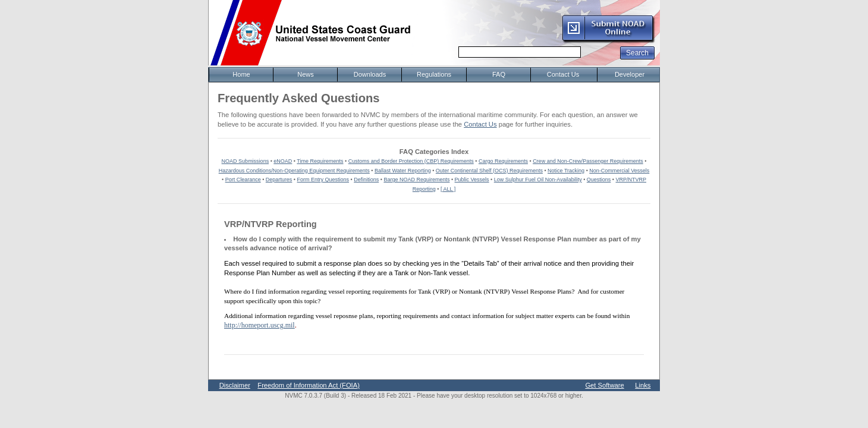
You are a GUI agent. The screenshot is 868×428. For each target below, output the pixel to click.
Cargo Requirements (503, 161)
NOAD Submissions (246, 161)
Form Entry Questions (323, 180)
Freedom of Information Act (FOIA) (309, 385)
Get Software (604, 385)
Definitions (366, 180)
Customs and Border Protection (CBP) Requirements (411, 161)
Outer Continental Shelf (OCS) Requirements (489, 171)
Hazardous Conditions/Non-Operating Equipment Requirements (294, 171)
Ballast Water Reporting (403, 171)
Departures (279, 180)
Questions (599, 180)
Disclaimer (235, 385)
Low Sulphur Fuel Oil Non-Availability (538, 180)
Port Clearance (243, 180)
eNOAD (283, 161)
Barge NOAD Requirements (416, 180)
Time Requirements (320, 161)
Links (643, 385)
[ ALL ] (448, 189)
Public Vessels (472, 180)
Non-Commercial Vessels (619, 171)
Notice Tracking (566, 171)
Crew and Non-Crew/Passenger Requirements (588, 161)
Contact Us (480, 124)
